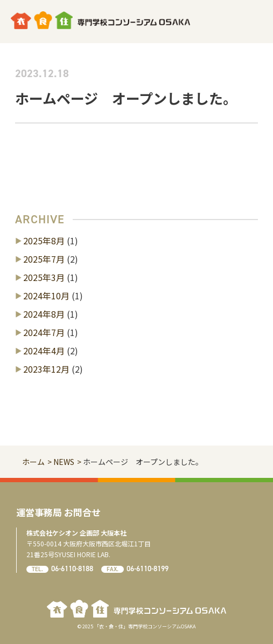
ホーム (33, 462)
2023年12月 (46, 369)
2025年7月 (44, 259)
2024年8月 (44, 314)
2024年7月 (44, 332)
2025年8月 (44, 241)
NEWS (64, 462)
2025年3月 (44, 277)
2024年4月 (44, 351)
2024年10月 (46, 296)
